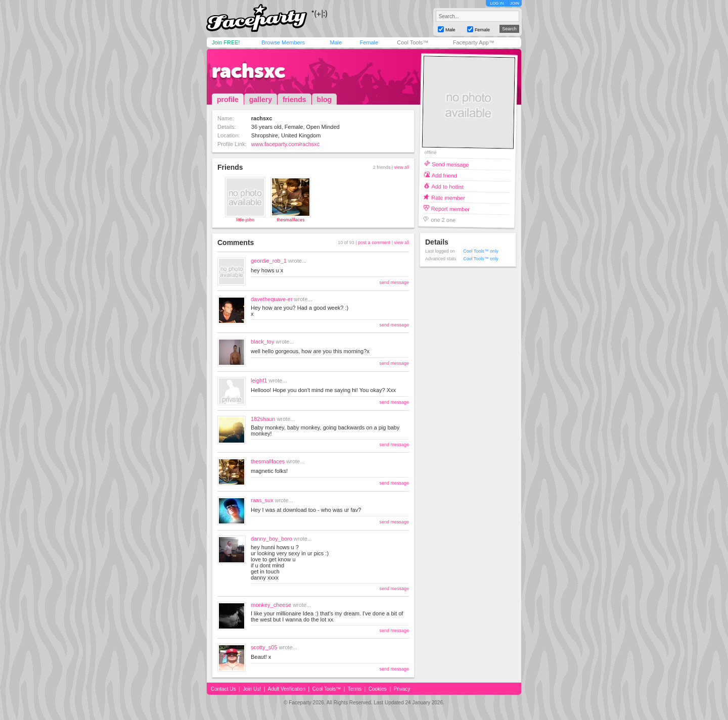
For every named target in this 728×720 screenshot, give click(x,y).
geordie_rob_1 (269, 261)
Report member (451, 208)
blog (325, 100)
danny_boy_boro (271, 539)
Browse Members (283, 42)
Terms (355, 689)
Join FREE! (226, 42)
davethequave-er (272, 299)
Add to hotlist (447, 186)
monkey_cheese (271, 605)
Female (369, 42)
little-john (245, 220)
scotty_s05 (264, 647)
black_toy (262, 342)
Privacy (402, 689)
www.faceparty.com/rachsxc (286, 144)
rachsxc (248, 71)
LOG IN (497, 3)
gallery (261, 100)
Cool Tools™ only (481, 251)
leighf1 (259, 380)
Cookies (378, 689)
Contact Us (223, 689)
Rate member (448, 197)
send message (394, 282)
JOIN (515, 3)
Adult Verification (286, 689)
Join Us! (252, 689)
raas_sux (262, 500)
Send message (450, 164)
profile (228, 100)
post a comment (374, 243)
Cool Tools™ (413, 42)
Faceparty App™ (474, 42)
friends (294, 100)
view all (401, 167)
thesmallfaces (290, 220)
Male (336, 42)
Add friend (444, 175)
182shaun (263, 419)
